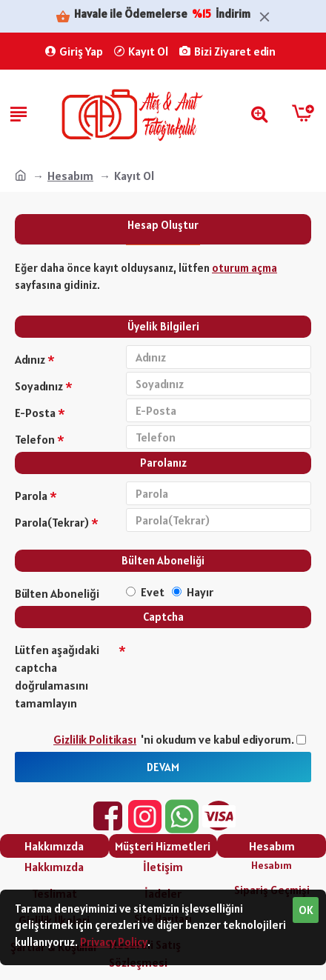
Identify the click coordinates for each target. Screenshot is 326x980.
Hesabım (70, 176)
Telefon (35, 439)
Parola (31, 496)
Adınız (30, 359)
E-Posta (35, 413)
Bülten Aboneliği (57, 593)
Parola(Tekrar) (52, 522)
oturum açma (245, 268)
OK (306, 910)
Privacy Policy (114, 942)
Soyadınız (39, 386)
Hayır (193, 592)
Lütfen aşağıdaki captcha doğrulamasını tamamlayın (57, 676)
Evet (145, 592)
